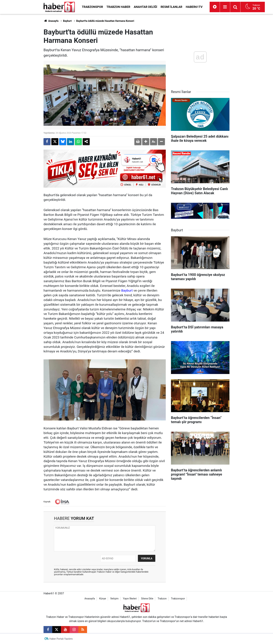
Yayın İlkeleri (130, 599)
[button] (146, 142)
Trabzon (162, 599)
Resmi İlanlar (171, 7)
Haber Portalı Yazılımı (61, 639)
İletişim (114, 599)
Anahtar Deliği (145, 7)
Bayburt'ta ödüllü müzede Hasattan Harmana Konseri (105, 21)
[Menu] (225, 7)
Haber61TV (194, 7)
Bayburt (67, 21)
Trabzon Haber (118, 7)
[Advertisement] (24, 66)
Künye (103, 599)
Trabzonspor (92, 7)
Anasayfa (51, 21)
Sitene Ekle (147, 599)
